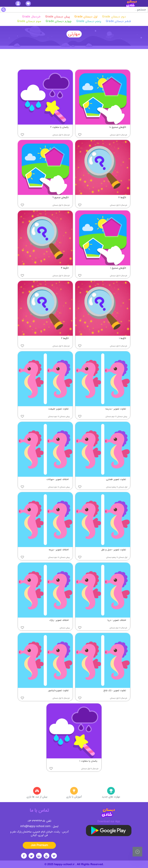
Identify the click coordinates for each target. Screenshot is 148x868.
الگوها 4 (65, 275)
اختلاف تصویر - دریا (117, 627)
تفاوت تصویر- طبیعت (58, 416)
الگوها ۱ (122, 346)
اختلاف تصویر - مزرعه (59, 557)
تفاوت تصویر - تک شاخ (115, 698)
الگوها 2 (65, 346)
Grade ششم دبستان (118, 21)
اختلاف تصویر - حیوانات (58, 487)
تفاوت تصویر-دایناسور (58, 698)
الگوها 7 (122, 205)
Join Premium (39, 845)
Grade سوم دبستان (29, 21)
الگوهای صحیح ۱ (118, 275)
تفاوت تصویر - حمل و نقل (114, 557)
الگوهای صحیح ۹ (61, 205)
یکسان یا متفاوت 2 (59, 134)
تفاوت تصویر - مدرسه (116, 416)
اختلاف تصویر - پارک (59, 627)
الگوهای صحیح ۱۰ (118, 134)
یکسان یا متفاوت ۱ (88, 768)
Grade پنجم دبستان (89, 21)
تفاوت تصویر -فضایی (116, 487)
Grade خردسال (31, 17)
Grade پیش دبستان (58, 17)
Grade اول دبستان (86, 17)
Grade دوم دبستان (114, 17)
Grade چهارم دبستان (59, 21)
